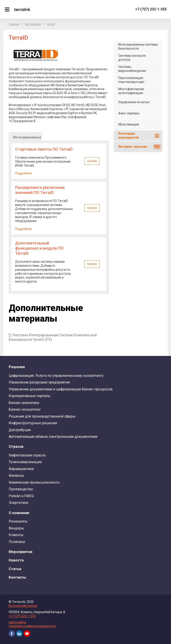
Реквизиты (18, 521)
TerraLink (22, 9)
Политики (17, 542)
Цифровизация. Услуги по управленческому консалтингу (56, 376)
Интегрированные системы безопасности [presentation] (27, 138)
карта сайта (17, 622)
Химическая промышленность (34, 482)
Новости (16, 560)
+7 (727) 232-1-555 (151, 9)
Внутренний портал (23, 606)
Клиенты (16, 535)
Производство (21, 489)
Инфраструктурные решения (33, 423)
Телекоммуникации (25, 462)
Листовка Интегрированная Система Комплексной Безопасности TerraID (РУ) (53, 337)
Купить (92, 161)
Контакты (17, 577)
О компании (19, 513)
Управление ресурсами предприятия (39, 382)
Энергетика (18, 503)
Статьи (15, 569)
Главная (14, 24)
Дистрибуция (33, 24)
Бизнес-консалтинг (25, 409)
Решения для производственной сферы (42, 416)
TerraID (51, 24)
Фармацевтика (21, 469)
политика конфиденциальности (32, 626)
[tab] (25, 136)
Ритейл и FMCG (21, 496)
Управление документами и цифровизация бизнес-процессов (61, 389)
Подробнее (23, 173)
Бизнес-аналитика (24, 403)
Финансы (16, 475)
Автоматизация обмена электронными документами (53, 437)
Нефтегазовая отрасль (27, 455)
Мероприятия (20, 552)
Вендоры (16, 528)
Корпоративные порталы (30, 396)
